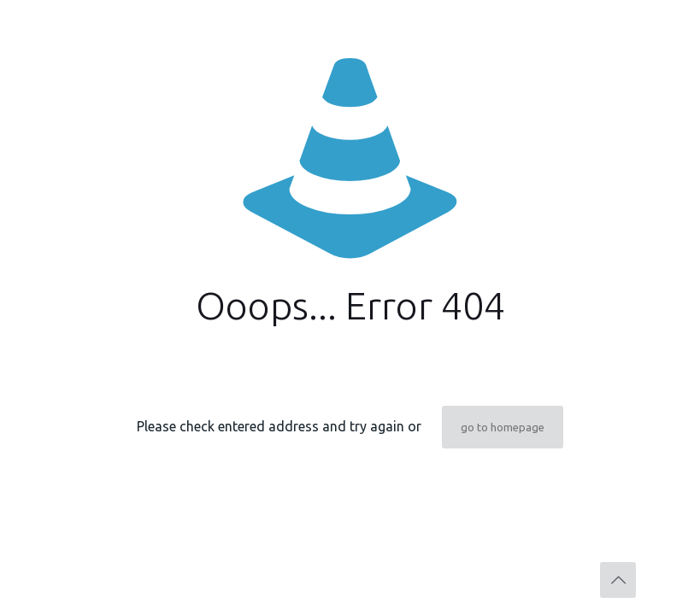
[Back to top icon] (618, 580)
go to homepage (503, 427)
